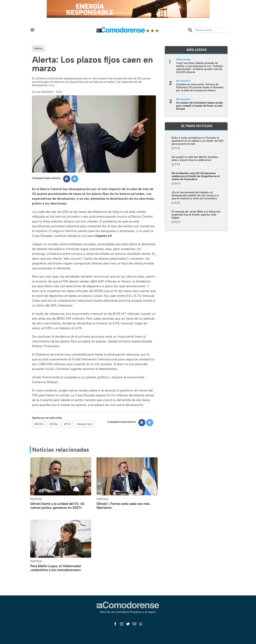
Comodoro (184, 81)
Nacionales (185, 60)
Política (38, 48)
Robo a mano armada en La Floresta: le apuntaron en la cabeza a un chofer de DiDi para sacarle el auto (198, 141)
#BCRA (39, 424)
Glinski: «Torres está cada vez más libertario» (123, 506)
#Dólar (54, 424)
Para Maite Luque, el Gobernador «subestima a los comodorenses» (56, 568)
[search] (211, 30)
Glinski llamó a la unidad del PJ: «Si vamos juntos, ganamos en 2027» (57, 506)
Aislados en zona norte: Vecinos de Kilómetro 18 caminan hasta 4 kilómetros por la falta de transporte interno (201, 87)
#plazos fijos (85, 424)
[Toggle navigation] (32, 30)
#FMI (67, 424)
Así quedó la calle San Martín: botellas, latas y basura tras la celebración (195, 158)
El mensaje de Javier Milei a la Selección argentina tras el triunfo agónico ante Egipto (196, 215)
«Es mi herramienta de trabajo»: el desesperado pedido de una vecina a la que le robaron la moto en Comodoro (195, 195)
